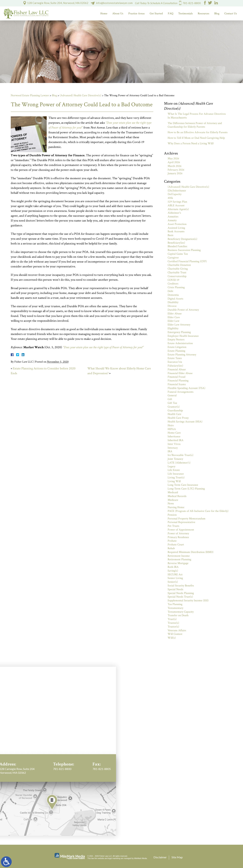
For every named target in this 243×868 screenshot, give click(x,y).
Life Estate (174, 470)
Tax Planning (175, 604)
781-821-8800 (192, 3)
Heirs (171, 425)
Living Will (174, 481)
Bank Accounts (176, 231)
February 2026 (176, 170)
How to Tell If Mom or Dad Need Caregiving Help (196, 138)
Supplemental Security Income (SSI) (188, 601)
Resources (204, 14)
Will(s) (172, 638)
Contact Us (231, 14)
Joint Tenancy (175, 459)
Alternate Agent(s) (178, 209)
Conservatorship (177, 276)
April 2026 (174, 162)
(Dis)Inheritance (177, 191)
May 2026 (173, 159)
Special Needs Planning (181, 593)
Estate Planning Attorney (182, 355)
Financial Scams (177, 384)
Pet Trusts (173, 526)
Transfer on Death (178, 615)
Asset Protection (177, 224)
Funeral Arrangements (181, 392)
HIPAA (172, 429)
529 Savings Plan (177, 202)
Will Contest (175, 634)
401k (170, 198)
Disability (173, 302)
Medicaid (173, 492)
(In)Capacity (175, 194)
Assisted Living (176, 228)
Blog (217, 14)
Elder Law (173, 321)
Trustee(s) (173, 623)
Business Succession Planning (184, 250)
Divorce (172, 306)
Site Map (177, 857)
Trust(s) (172, 619)
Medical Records (177, 496)
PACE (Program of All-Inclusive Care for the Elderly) (198, 511)
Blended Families (177, 246)
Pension (172, 515)
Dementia (173, 295)
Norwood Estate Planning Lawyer (30, 95)
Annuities (173, 217)
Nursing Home (176, 507)
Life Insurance (176, 474)
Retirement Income (179, 556)
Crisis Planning (176, 287)
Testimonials (185, 14)
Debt (170, 291)
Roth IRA (173, 567)
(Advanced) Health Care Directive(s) (80, 95)
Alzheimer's (174, 213)
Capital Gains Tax (178, 254)
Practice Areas (136, 14)
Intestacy (173, 448)
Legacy (171, 466)
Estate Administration (180, 343)
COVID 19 (173, 280)
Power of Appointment (181, 530)
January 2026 (175, 173)
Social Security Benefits (181, 586)
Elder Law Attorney (179, 325)
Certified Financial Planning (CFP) (187, 261)
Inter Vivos (174, 444)
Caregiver (173, 258)
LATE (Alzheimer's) (179, 463)
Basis (170, 235)
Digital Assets (175, 299)
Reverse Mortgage (178, 563)
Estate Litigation (177, 347)
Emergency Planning (179, 332)
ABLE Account (176, 205)
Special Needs (175, 589)
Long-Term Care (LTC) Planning (186, 489)
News (171, 504)
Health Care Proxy (178, 418)
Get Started (156, 14)
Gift (170, 399)
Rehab (171, 548)
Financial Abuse (177, 369)
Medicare (173, 500)
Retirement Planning (179, 559)
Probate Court (176, 545)
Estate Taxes (175, 358)
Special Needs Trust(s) (180, 597)
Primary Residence (178, 537)
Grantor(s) (174, 407)
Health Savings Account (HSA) (185, 422)
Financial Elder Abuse (180, 373)
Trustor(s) (173, 627)
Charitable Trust (177, 273)
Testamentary (175, 608)
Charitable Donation (179, 265)
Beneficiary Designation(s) (182, 239)
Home (104, 14)
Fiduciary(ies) (175, 366)
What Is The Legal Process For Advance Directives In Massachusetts (197, 116)
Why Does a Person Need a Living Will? (191, 143)
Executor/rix (175, 362)
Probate (172, 541)
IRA (170, 451)
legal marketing (114, 858)
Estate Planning (176, 351)
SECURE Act (175, 575)
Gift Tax (172, 403)
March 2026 (175, 166)
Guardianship (175, 411)
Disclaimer (160, 857)
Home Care (174, 433)
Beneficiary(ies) (176, 243)
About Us (118, 14)
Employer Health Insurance (183, 336)
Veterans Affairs (177, 630)
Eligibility (173, 328)
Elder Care (174, 317)
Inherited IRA (176, 440)
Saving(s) (173, 571)
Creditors (173, 284)
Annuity (172, 220)
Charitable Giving (178, 269)
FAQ (170, 14)
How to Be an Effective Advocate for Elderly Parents (198, 132)
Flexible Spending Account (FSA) (186, 388)
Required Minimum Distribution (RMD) (191, 552)
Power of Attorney (178, 533)
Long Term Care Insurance (183, 485)
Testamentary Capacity (181, 612)
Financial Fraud (177, 377)
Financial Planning (178, 381)
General (172, 395)
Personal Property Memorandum (187, 519)
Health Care (174, 414)
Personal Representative (181, 522)
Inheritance (174, 437)
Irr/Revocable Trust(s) (180, 455)
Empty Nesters (176, 340)
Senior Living (175, 578)
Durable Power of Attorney (183, 310)
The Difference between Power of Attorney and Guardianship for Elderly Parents (195, 125)
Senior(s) (173, 582)
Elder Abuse (175, 314)
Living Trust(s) (176, 478)
